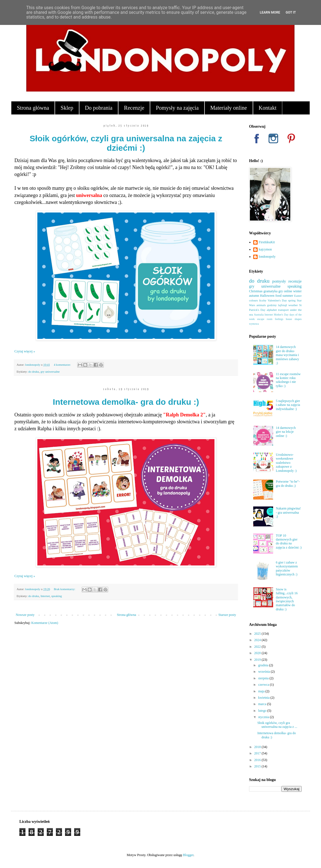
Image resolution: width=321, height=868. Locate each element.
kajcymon (265, 249)
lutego (263, 711)
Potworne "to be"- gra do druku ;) (288, 483)
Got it (291, 12)
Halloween (267, 296)
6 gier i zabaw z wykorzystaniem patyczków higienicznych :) (287, 568)
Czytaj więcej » (25, 351)
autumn (254, 296)
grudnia (264, 665)
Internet (45, 596)
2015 (258, 766)
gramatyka (270, 291)
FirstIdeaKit (267, 242)
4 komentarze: (63, 365)
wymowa (254, 324)
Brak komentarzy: (65, 589)
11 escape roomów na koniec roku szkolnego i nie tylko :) (288, 380)
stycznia (264, 717)
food (278, 296)
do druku (34, 372)
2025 (258, 634)
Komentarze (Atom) (45, 623)
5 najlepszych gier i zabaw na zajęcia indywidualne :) (288, 405)
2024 (258, 640)
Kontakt (268, 108)
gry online (285, 291)
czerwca (264, 685)
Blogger (188, 855)
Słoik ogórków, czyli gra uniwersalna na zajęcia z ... (277, 725)
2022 (258, 647)
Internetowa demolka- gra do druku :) (126, 402)
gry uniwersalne (50, 372)
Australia (259, 315)
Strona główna (33, 108)
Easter (298, 296)
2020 (258, 653)
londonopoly (267, 257)
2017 (258, 753)
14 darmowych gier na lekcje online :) (286, 432)
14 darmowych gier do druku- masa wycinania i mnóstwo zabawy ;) (288, 355)
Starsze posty (227, 615)
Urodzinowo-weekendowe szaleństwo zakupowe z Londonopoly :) (286, 463)
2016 (258, 760)
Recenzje (134, 108)
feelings (279, 319)
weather (293, 305)
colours (253, 300)
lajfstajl (283, 305)
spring (292, 300)
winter (297, 291)
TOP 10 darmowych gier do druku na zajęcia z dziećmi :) (289, 541)
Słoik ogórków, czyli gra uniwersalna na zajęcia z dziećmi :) (126, 143)
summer (288, 296)
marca (263, 704)
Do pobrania (99, 108)
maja (262, 691)
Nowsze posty (25, 615)
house (289, 319)
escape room (265, 319)
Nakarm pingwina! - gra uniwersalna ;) (288, 512)
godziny (272, 305)
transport (283, 310)
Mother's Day (281, 315)
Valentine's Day (277, 300)
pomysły (279, 281)
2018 (258, 747)
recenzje (295, 281)
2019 (258, 660)
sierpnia (264, 678)
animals (261, 305)
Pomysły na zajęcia (177, 108)
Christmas (256, 291)
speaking (56, 596)
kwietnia (264, 698)
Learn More (270, 12)
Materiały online (229, 108)
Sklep (67, 108)
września (265, 672)
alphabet (272, 310)
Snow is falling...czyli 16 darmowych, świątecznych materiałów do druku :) (287, 599)
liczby (263, 300)
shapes (298, 319)
